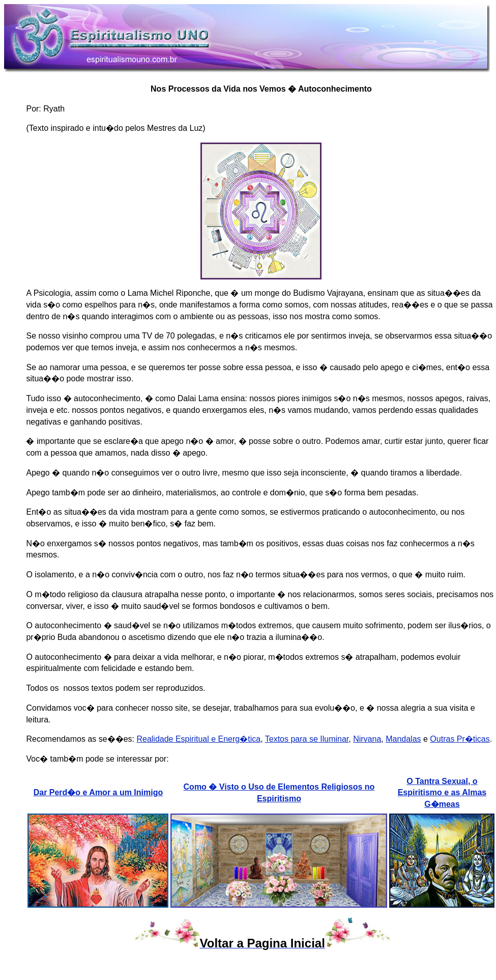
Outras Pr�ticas (460, 739)
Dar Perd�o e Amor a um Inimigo (98, 792)
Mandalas (403, 739)
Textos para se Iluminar (307, 739)
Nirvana (367, 739)
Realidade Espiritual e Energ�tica (198, 739)
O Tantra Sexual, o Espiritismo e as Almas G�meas (442, 793)
